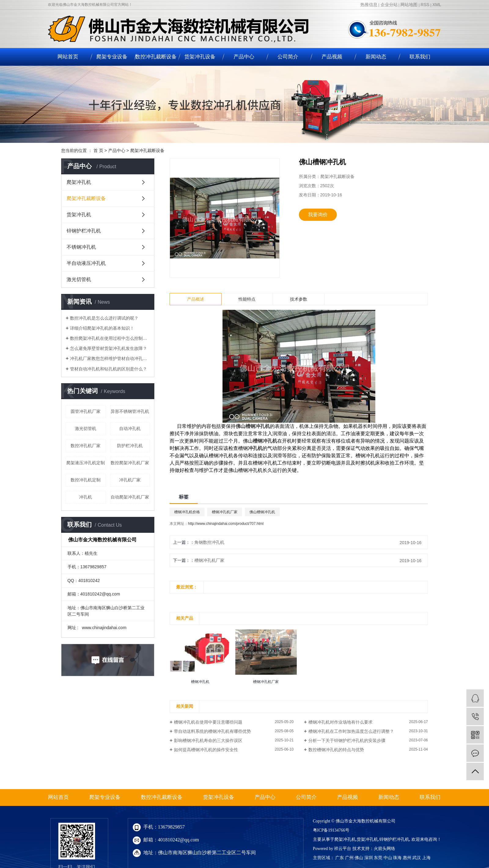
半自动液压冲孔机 (86, 263)
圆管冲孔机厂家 (86, 411)
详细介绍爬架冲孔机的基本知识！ (102, 328)
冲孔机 (86, 497)
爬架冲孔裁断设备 (147, 150)
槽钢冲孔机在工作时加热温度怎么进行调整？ (351, 731)
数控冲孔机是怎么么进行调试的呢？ (104, 318)
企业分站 (389, 5)
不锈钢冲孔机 (81, 247)
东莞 (378, 858)
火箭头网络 (384, 849)
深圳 (369, 858)
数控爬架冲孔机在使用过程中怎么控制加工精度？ (110, 338)
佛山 (359, 858)
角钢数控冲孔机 (209, 542)
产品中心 (244, 57)
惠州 (407, 858)
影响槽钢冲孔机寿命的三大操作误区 (208, 740)
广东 (340, 858)
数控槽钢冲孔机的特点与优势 (336, 750)
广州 (349, 858)
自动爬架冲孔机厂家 (130, 497)
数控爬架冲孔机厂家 (130, 463)
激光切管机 (79, 279)
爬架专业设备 (112, 57)
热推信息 (369, 5)
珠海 (397, 858)
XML (437, 5)
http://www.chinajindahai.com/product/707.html (226, 524)
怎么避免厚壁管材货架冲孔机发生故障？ (108, 348)
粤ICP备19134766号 (331, 830)
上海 (426, 858)
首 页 (98, 150)
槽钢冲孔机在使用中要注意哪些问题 (208, 722)
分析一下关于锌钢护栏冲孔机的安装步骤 (347, 740)
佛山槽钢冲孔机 (262, 512)
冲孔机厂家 (130, 480)
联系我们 (420, 57)
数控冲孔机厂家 (86, 446)
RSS (425, 5)
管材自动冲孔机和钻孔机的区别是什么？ (108, 369)
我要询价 (318, 215)
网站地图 (409, 5)
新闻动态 (376, 57)
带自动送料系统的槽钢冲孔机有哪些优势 (212, 731)
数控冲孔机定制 (86, 480)
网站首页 (68, 57)
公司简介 (288, 57)
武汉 (417, 858)
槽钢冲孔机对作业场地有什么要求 (340, 722)
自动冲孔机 (130, 428)
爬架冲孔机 (79, 182)
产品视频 (332, 57)
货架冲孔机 (79, 215)
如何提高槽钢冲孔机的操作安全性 (206, 750)
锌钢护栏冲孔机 (84, 231)
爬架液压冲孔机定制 (86, 463)
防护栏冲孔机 (130, 446)
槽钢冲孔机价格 (187, 512)
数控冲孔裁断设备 (156, 57)
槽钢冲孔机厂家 (225, 512)
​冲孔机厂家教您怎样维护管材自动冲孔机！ (110, 358)
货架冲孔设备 (200, 57)
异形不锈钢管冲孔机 (130, 411)
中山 (388, 858)
